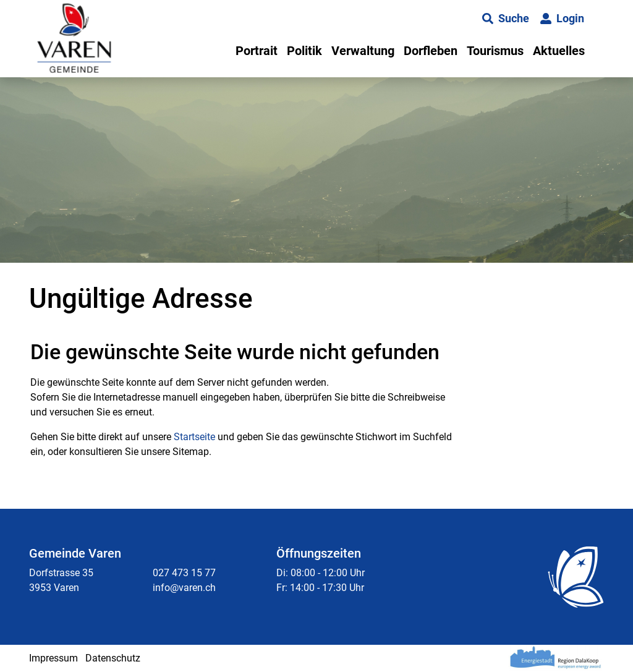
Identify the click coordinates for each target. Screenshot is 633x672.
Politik (304, 51)
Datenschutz (113, 658)
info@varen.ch (184, 588)
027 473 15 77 (184, 573)
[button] (506, 19)
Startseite (194, 437)
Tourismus (495, 51)
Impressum (53, 658)
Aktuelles (559, 51)
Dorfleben (431, 51)
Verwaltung (363, 51)
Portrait (257, 51)
